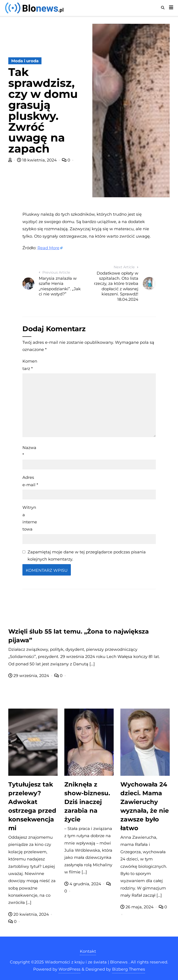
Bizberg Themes (129, 969)
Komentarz (30, 365)
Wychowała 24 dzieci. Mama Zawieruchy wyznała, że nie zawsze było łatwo (145, 806)
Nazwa (29, 451)
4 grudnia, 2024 (83, 884)
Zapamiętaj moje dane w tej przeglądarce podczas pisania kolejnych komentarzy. (87, 556)
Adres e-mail (30, 481)
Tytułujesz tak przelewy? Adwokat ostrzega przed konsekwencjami (32, 806)
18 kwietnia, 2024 (37, 160)
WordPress (69, 969)
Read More (48, 248)
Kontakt (88, 951)
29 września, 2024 (29, 676)
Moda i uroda (25, 61)
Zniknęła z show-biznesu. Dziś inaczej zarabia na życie (87, 802)
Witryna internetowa (30, 518)
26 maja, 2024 (138, 907)
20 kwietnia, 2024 (29, 914)
